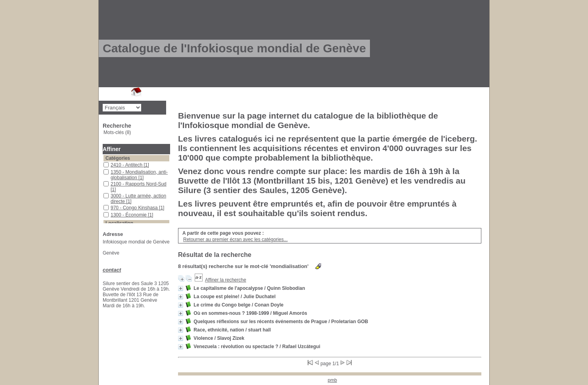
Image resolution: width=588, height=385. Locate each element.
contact (112, 270)
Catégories (118, 158)
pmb (332, 380)
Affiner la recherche (226, 280)
